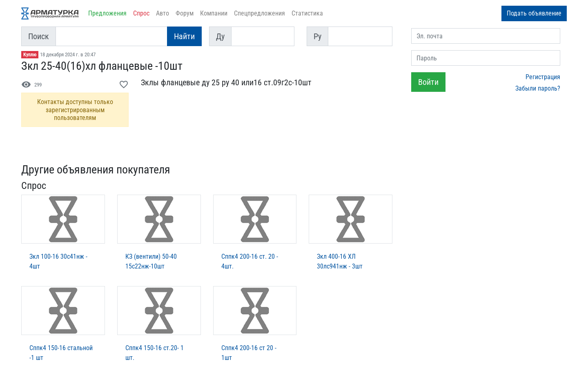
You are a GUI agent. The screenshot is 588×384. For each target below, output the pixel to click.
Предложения (107, 13)
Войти (428, 82)
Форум (185, 13)
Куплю (30, 55)
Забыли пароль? (538, 88)
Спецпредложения (259, 13)
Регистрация (543, 77)
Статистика (307, 13)
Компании (214, 13)
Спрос (141, 13)
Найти (184, 36)
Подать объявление (534, 13)
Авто (163, 13)
